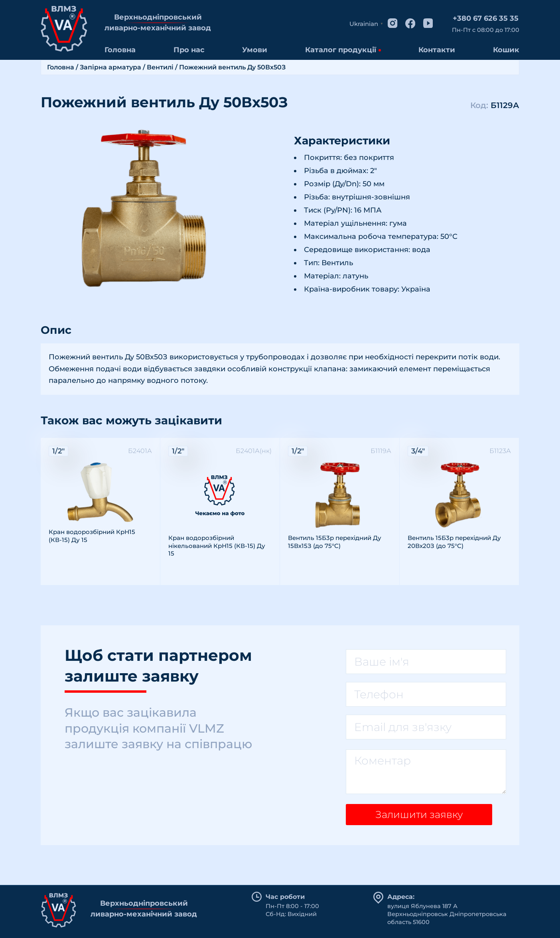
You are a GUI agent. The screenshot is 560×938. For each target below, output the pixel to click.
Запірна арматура (110, 67)
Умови (255, 50)
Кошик (506, 50)
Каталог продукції (341, 50)
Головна (120, 50)
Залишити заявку (416, 817)
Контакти (437, 50)
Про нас (189, 50)
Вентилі (160, 67)
